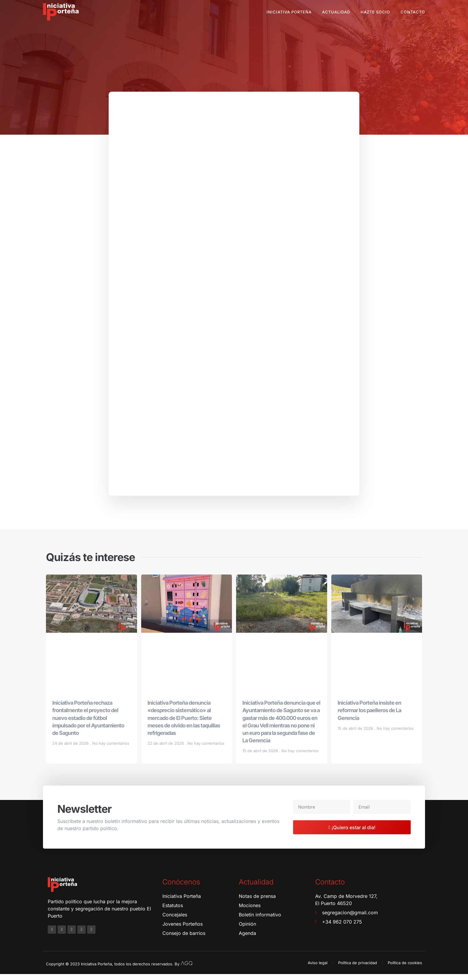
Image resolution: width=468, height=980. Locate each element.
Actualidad (336, 12)
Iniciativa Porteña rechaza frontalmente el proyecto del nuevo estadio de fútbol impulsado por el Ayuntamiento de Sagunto (88, 724)
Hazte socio (375, 12)
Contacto (413, 12)
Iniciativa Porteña (289, 12)
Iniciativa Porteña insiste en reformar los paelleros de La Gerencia (369, 716)
